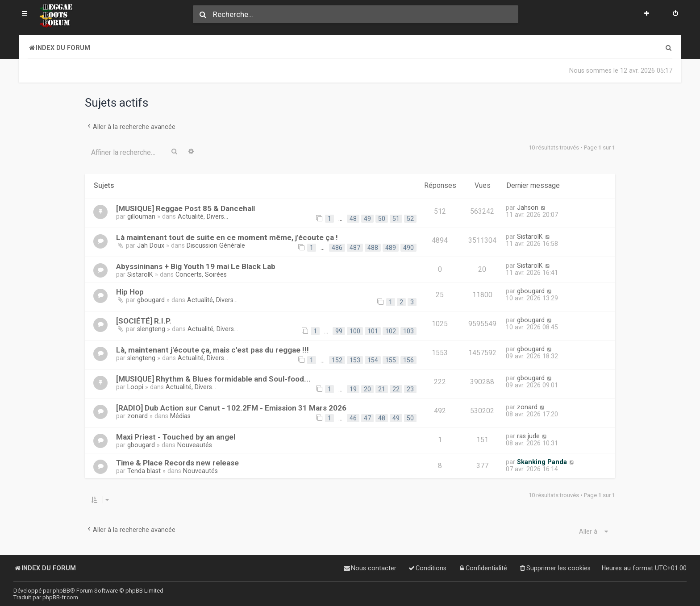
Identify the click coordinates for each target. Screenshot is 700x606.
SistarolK (530, 237)
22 (396, 389)
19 (353, 389)
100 (355, 331)
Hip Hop (130, 292)
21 (382, 389)
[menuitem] (675, 14)
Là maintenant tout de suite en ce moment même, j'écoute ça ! (227, 237)
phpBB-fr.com (60, 597)
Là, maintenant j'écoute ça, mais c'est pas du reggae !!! (212, 350)
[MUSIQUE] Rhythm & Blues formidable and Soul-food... (213, 379)
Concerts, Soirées (201, 274)
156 (408, 360)
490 (408, 248)
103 (408, 331)
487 (355, 248)
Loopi (135, 387)
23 (410, 389)
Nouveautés (195, 445)
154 (373, 360)
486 (337, 248)
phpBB (61, 591)
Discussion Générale (216, 245)
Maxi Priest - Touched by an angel (176, 437)
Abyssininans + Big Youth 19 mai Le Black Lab (196, 266)
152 (337, 360)
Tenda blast (144, 471)
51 (396, 219)
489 (391, 248)
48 (353, 219)
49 (367, 219)
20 (367, 389)
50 (382, 219)
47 (367, 418)
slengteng (151, 329)
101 (373, 331)
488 (373, 248)
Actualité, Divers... (203, 216)
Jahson (528, 208)
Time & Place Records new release (177, 463)
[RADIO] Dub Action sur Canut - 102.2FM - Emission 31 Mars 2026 (231, 408)
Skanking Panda (542, 462)
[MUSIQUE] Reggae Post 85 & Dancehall (185, 208)
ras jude (528, 436)
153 (355, 360)
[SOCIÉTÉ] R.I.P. (144, 321)
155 (391, 360)
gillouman (141, 216)
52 (410, 219)
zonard (137, 416)
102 (391, 331)
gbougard (151, 300)
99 (339, 331)
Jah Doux (151, 245)
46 (353, 418)
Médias (180, 416)
